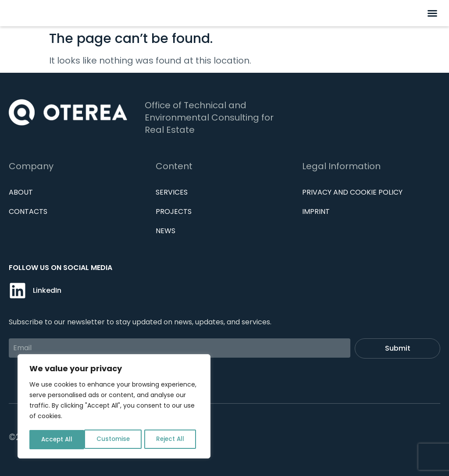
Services (172, 192)
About (21, 192)
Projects (174, 211)
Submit (398, 348)
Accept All (171, 440)
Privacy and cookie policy (352, 192)
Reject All (115, 440)
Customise (57, 440)
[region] (114, 407)
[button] (432, 13)
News (166, 231)
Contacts (28, 211)
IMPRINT (316, 211)
